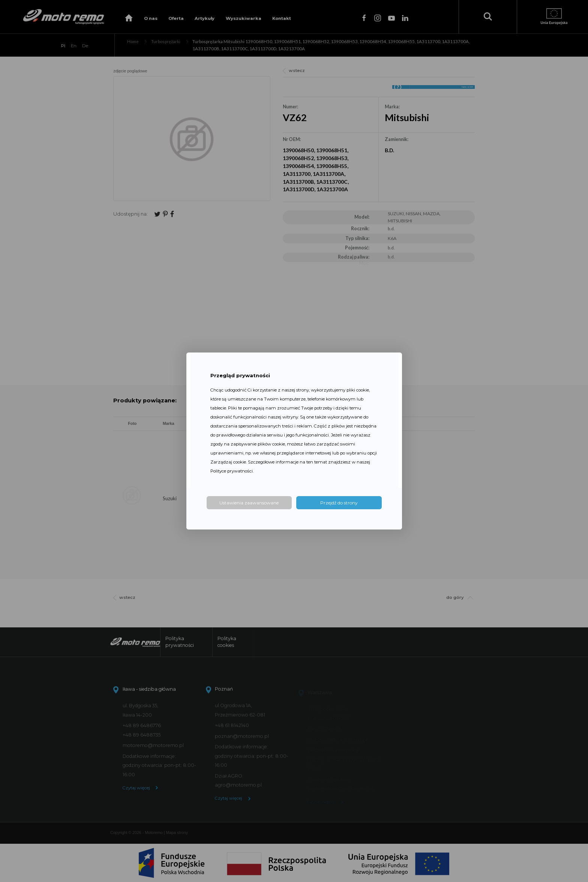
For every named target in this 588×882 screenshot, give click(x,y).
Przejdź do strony (339, 503)
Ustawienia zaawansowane (249, 503)
